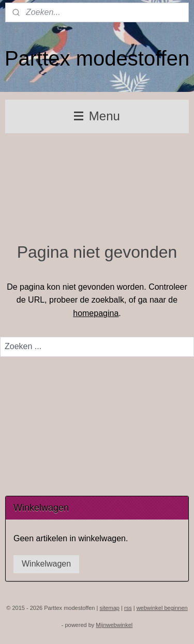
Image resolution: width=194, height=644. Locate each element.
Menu (97, 116)
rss (128, 608)
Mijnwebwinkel (114, 625)
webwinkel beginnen (162, 608)
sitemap (109, 608)
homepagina (96, 313)
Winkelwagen (46, 564)
